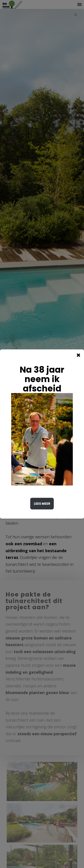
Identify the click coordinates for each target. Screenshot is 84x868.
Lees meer (42, 504)
